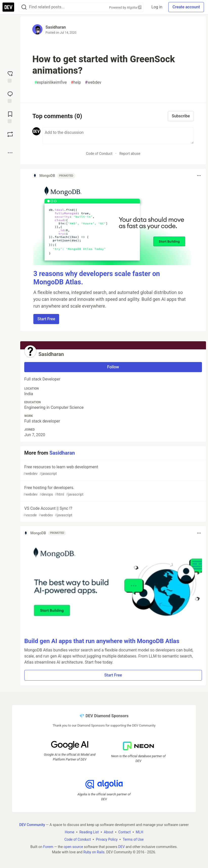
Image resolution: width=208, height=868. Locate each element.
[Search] (24, 7)
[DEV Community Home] (8, 7)
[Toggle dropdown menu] (199, 176)
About (109, 832)
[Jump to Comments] (10, 97)
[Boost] (10, 134)
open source (73, 847)
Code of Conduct (99, 154)
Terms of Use (133, 839)
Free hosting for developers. (113, 491)
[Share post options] (10, 153)
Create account (186, 7)
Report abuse (130, 154)
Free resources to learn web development (113, 470)
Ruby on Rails (94, 852)
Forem (48, 847)
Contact (124, 832)
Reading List (89, 832)
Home (70, 832)
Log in (157, 7)
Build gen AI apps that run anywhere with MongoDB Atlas (102, 641)
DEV (122, 847)
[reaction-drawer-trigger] (10, 76)
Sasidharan (56, 27)
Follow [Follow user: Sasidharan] (113, 367)
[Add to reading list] (10, 117)
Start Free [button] (46, 319)
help (76, 82)
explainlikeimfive (51, 82)
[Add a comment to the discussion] (118, 136)
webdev (93, 82)
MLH (140, 832)
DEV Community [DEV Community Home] (32, 825)
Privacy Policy (107, 839)
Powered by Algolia (125, 7)
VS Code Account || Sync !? (113, 512)
